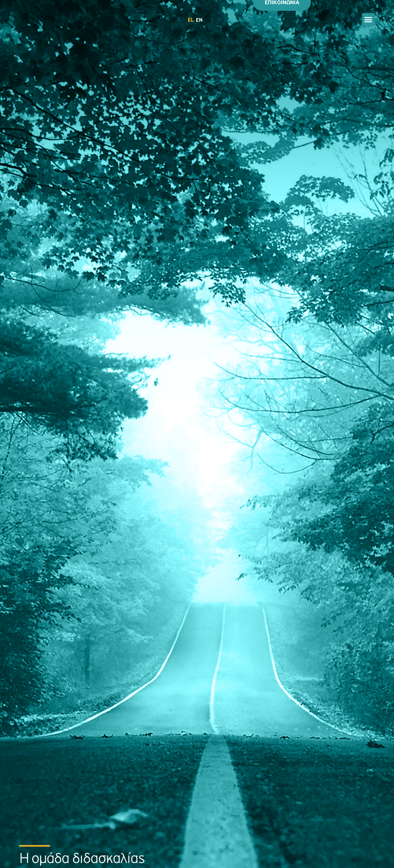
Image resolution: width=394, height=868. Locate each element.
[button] (368, 19)
